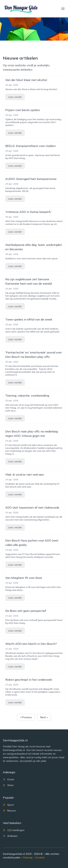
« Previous (26, 717)
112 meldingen (14, 830)
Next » (44, 717)
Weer (8, 785)
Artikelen (10, 836)
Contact (40, 857)
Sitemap (28, 857)
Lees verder (15, 97)
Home (9, 779)
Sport (8, 805)
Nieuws (9, 811)
